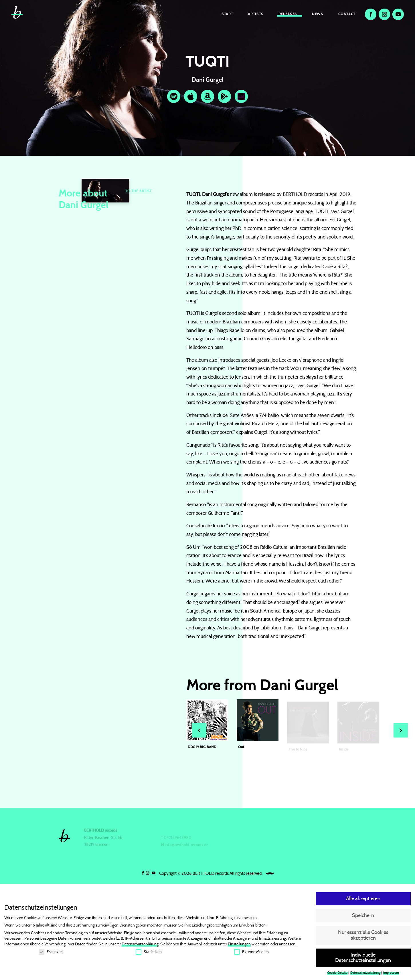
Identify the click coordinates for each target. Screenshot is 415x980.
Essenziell (51, 953)
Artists (256, 14)
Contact (347, 14)
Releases (288, 14)
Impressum (391, 974)
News (318, 14)
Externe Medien (251, 953)
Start (227, 14)
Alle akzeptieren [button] (363, 900)
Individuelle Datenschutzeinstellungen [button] (363, 959)
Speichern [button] (363, 917)
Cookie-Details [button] (337, 974)
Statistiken (149, 953)
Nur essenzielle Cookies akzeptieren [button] (363, 937)
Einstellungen (239, 946)
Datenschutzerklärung (140, 946)
